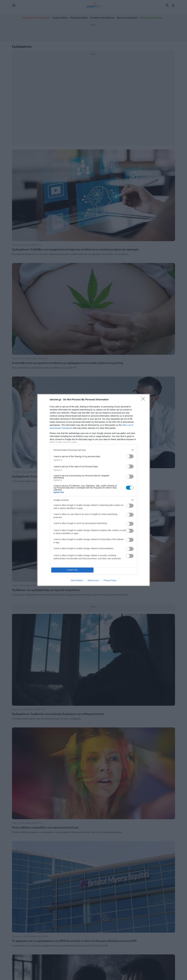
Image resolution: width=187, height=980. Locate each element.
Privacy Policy (110, 580)
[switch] (130, 456)
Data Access (93, 580)
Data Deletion (77, 580)
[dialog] (93, 490)
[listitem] (93, 450)
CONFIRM (72, 570)
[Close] (144, 400)
